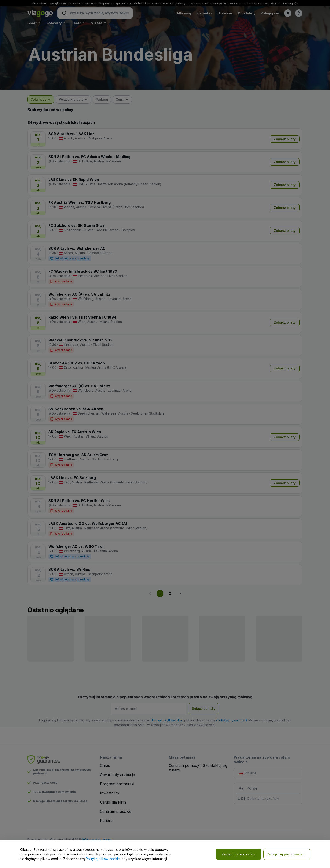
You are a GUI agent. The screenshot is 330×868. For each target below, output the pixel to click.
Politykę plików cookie (103, 859)
